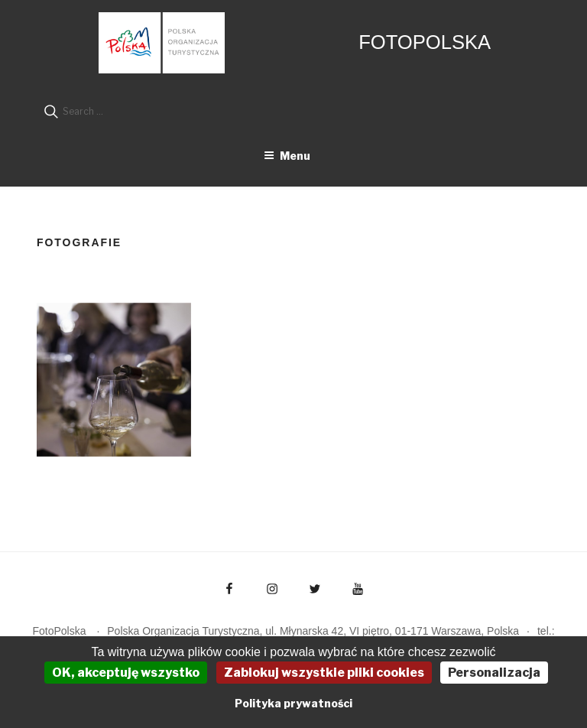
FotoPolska (425, 42)
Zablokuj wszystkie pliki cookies (324, 673)
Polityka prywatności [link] (293, 703)
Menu (287, 156)
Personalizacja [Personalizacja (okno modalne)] (494, 673)
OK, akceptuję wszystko (126, 673)
